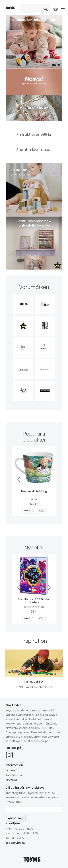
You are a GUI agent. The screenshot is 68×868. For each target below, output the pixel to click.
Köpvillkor (11, 780)
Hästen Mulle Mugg (34, 491)
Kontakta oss (14, 775)
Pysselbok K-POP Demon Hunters (34, 601)
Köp (42, 511)
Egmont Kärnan (34, 607)
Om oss (11, 770)
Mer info (29, 511)
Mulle (34, 499)
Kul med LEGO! (34, 682)
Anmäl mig (16, 818)
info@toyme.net (16, 843)
